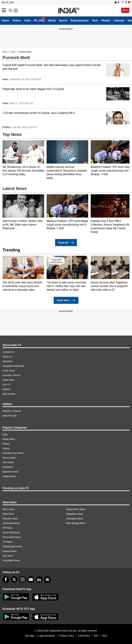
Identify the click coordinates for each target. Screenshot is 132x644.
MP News (7, 528)
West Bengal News (76, 523)
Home (5, 21)
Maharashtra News (76, 509)
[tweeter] (14, 580)
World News (9, 439)
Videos (17, 21)
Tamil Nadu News (12, 537)
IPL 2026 (39, 21)
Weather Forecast (12, 411)
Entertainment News (13, 453)
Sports (63, 21)
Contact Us (8, 352)
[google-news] (47, 580)
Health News (9, 476)
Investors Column (12, 375)
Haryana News (10, 519)
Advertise (7, 361)
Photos (106, 21)
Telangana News (75, 519)
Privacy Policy (66, 636)
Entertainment (80, 21)
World (52, 21)
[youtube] (31, 580)
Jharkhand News (11, 523)
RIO (96, 636)
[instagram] (22, 580)
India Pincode (10, 416)
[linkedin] (39, 580)
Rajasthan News (75, 514)
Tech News (8, 462)
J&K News (8, 556)
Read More (66, 300)
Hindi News (8, 380)
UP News (7, 542)
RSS (105, 636)
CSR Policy (84, 636)
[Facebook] (6, 580)
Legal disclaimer (47, 636)
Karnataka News (11, 560)
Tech (95, 21)
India (28, 21)
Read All (66, 243)
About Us (7, 357)
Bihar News (8, 509)
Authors (6, 389)
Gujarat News (10, 551)
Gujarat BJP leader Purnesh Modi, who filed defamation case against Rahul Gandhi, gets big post (52, 67)
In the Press (9, 371)
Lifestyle (119, 21)
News (5, 52)
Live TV (6, 385)
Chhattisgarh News (12, 546)
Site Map (30, 636)
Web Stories (9, 394)
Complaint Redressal (13, 366)
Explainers (8, 467)
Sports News (9, 458)
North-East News (11, 532)
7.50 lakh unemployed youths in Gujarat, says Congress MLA (39, 113)
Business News (10, 472)
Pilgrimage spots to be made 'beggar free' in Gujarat (33, 89)
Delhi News (8, 514)
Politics (7, 127)
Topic (13, 52)
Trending (11, 250)
